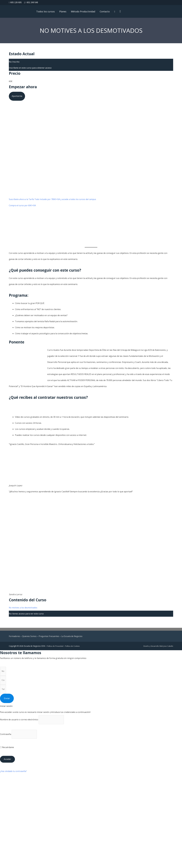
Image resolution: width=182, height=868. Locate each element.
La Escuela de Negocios (74, 638)
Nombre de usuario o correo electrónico (19, 722)
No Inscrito (14, 63)
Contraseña (6, 737)
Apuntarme (17, 97)
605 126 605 (15, 2)
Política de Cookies (73, 647)
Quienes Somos (30, 638)
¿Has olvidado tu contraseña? (14, 774)
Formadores (15, 638)
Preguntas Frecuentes (50, 638)
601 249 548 (31, 2)
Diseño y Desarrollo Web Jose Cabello (158, 647)
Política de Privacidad (55, 647)
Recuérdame (7, 750)
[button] (122, 12)
